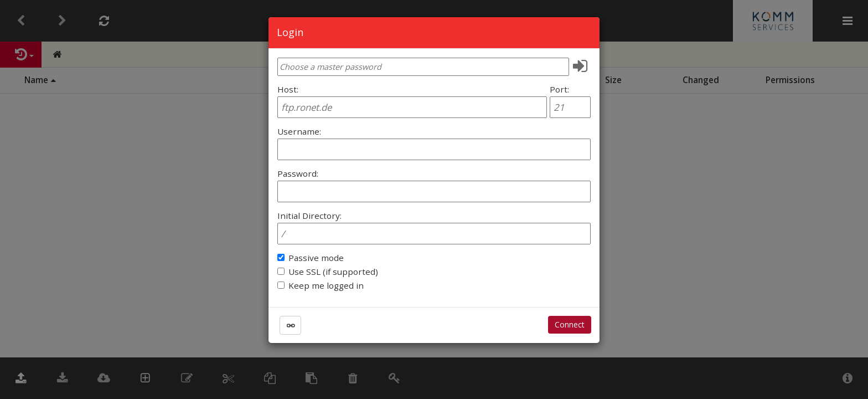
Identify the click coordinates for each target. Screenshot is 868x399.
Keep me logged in (326, 285)
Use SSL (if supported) (333, 272)
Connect (570, 324)
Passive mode (316, 258)
